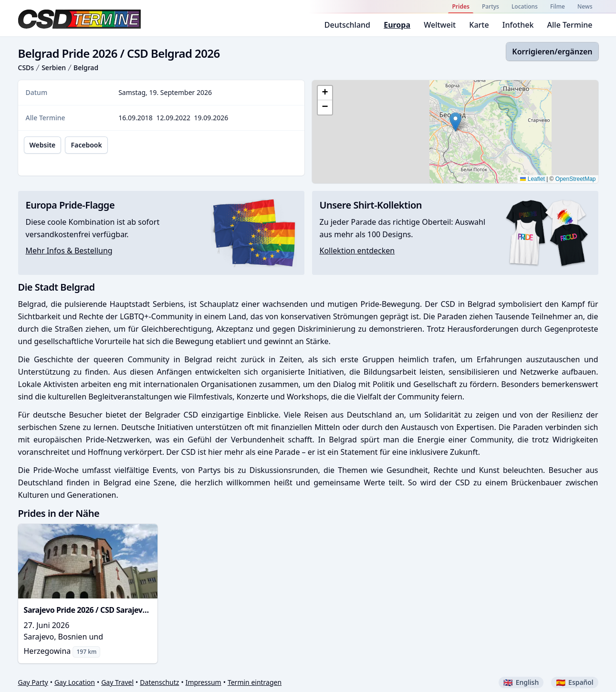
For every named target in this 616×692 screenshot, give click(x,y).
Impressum (204, 682)
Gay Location (75, 682)
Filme (558, 6)
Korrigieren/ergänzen (552, 52)
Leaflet (532, 179)
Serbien (54, 68)
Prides (460, 6)
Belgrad (86, 68)
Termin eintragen (255, 682)
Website (43, 145)
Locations (525, 6)
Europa (397, 25)
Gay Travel (117, 682)
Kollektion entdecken (357, 251)
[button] (455, 122)
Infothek (518, 25)
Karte (479, 25)
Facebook (86, 145)
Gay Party (33, 682)
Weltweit (440, 25)
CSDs (26, 68)
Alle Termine (570, 25)
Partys (491, 6)
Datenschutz (159, 682)
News (585, 6)
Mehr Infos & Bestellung (69, 251)
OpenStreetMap (576, 179)
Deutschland (347, 25)
